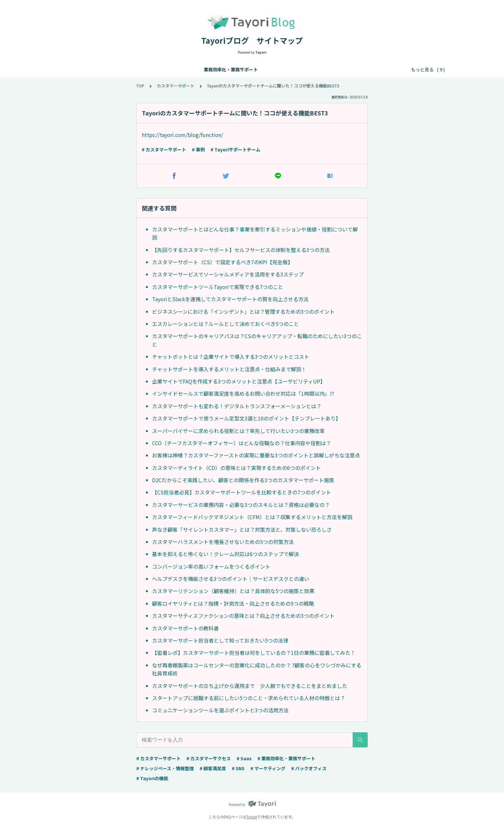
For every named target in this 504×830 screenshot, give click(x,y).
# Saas (244, 758)
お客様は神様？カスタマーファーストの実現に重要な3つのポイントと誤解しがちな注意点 (256, 455)
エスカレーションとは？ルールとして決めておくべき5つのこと (225, 324)
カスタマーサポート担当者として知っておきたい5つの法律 (220, 640)
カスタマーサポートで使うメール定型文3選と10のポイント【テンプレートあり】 (246, 418)
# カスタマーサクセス (209, 758)
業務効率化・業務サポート (92, 69)
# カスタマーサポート (164, 149)
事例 (392, 69)
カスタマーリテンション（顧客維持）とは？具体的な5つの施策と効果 (233, 591)
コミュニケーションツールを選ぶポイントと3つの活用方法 (220, 710)
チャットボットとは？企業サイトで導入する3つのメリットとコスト (231, 356)
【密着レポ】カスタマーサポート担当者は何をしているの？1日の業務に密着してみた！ (254, 653)
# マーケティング (268, 768)
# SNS (238, 768)
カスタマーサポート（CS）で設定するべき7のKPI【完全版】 (222, 262)
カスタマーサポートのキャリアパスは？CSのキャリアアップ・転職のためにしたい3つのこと (257, 340)
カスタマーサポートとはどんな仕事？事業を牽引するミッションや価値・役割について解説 (255, 233)
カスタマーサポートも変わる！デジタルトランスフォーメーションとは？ (237, 406)
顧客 (374, 69)
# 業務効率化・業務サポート (286, 758)
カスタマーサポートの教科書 (185, 628)
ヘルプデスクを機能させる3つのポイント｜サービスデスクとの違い (231, 579)
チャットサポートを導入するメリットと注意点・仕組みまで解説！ (229, 369)
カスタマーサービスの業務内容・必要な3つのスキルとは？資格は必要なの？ (241, 505)
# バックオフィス (309, 768)
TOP (140, 86)
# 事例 (198, 149)
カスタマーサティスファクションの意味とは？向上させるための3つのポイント (243, 616)
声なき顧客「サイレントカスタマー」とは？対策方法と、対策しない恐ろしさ (242, 529)
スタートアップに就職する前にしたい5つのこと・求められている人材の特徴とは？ (249, 698)
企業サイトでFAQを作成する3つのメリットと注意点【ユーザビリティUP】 (239, 381)
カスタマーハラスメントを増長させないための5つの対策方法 (223, 542)
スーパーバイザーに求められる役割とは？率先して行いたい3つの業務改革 (238, 431)
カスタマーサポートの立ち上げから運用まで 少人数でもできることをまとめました (250, 686)
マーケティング (305, 69)
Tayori (252, 817)
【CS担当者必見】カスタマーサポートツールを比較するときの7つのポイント (242, 492)
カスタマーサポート (211, 69)
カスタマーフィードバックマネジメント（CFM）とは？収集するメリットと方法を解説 (252, 517)
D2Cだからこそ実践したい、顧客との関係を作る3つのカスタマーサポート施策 (243, 480)
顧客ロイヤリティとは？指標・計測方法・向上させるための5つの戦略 (233, 603)
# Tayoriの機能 (152, 778)
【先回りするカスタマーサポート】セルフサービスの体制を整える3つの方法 (241, 250)
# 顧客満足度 (213, 768)
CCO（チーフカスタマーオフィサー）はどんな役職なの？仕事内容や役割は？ (242, 443)
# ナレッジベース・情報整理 (165, 768)
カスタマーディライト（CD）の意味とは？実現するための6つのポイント (236, 468)
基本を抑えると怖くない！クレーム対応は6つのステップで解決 (225, 554)
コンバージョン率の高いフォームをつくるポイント (211, 566)
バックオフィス (345, 69)
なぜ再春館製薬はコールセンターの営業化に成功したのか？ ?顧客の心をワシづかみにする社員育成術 (257, 669)
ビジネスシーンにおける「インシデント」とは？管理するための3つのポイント (243, 311)
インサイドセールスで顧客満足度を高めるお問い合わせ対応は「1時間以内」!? (243, 393)
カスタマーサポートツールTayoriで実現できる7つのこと (218, 287)
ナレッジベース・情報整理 (154, 69)
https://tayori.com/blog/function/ (182, 135)
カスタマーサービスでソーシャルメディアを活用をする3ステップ (228, 274)
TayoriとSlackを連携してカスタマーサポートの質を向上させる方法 (230, 299)
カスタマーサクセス (260, 69)
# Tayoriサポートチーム (235, 149)
